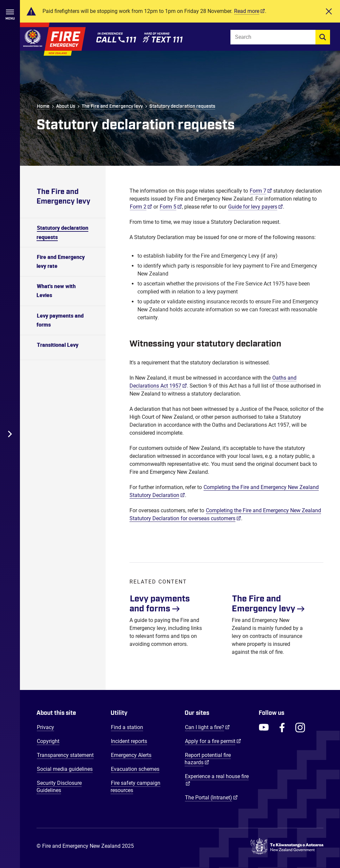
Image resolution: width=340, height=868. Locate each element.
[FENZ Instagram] (300, 727)
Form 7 (258, 191)
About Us (66, 106)
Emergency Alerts (131, 755)
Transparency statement (65, 755)
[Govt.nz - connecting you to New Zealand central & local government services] (287, 846)
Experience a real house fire (217, 776)
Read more (247, 11)
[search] (323, 37)
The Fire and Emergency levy (112, 106)
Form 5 (168, 207)
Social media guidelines (65, 769)
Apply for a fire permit (213, 741)
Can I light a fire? (207, 727)
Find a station (127, 727)
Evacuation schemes (135, 769)
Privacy (45, 727)
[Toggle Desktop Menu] (10, 434)
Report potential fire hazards (208, 759)
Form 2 (138, 207)
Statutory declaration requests (182, 106)
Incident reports (129, 741)
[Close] (329, 11)
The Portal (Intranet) (211, 797)
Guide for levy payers (253, 207)
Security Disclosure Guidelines (59, 787)
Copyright (48, 741)
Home (43, 106)
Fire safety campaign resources (135, 787)
